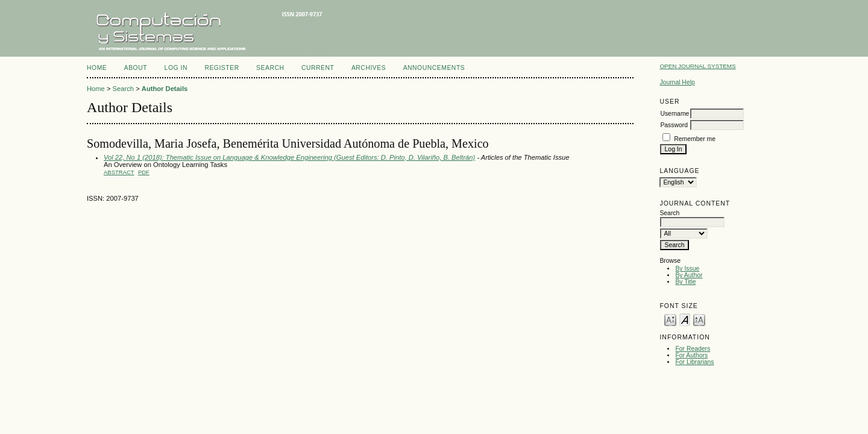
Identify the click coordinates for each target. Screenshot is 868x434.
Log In (176, 68)
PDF (144, 172)
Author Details (165, 89)
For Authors (691, 355)
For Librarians (694, 362)
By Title (685, 282)
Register (222, 68)
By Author (689, 275)
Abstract (119, 172)
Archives (369, 68)
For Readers (693, 349)
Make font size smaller (670, 319)
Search (270, 68)
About (136, 68)
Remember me (695, 139)
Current (318, 68)
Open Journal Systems (697, 66)
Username (675, 114)
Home (97, 68)
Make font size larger (699, 319)
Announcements (434, 68)
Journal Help (677, 82)
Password (674, 125)
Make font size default (685, 319)
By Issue (687, 269)
